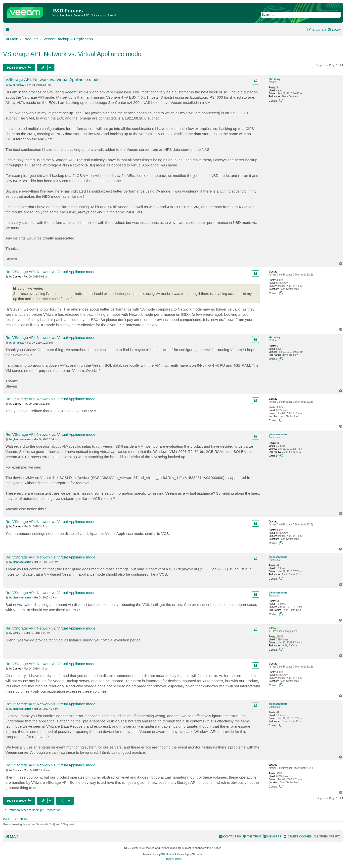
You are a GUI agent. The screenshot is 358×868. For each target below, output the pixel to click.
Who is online (16, 819)
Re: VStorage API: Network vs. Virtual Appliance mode (50, 272)
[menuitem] (334, 30)
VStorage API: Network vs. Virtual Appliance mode (72, 54)
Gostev (273, 272)
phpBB (160, 854)
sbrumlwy (275, 79)
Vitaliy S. (274, 628)
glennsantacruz (278, 434)
